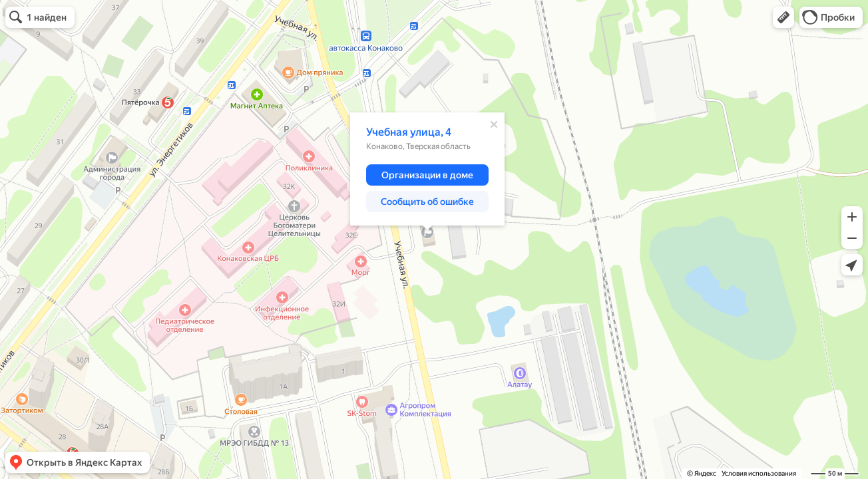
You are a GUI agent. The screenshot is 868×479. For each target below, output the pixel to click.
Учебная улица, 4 (409, 132)
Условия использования (759, 473)
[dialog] (427, 169)
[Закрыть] (494, 124)
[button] (783, 17)
